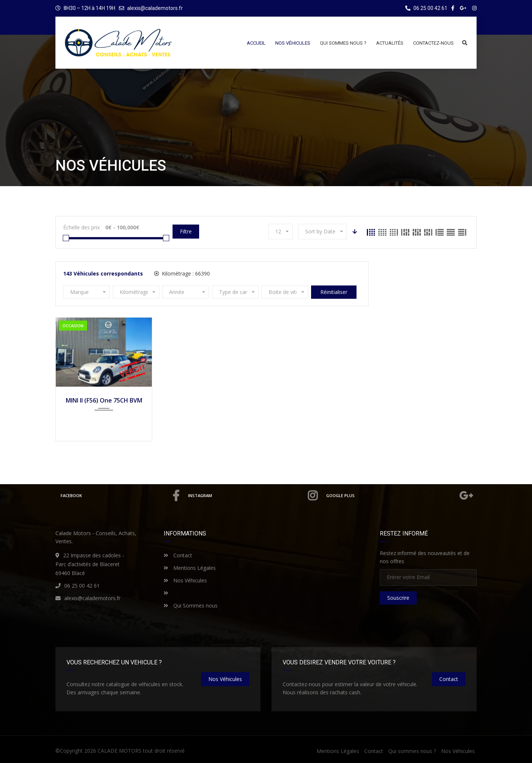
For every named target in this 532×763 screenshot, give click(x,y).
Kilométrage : (182, 273)
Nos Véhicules (185, 580)
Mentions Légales (190, 568)
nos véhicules (225, 679)
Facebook (120, 496)
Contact (178, 555)
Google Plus (400, 496)
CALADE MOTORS (120, 751)
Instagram (253, 496)
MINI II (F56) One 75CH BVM (104, 400)
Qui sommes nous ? (412, 751)
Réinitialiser (334, 292)
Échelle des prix (81, 227)
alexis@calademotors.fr (155, 8)
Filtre (186, 231)
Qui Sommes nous (191, 605)
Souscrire (398, 598)
